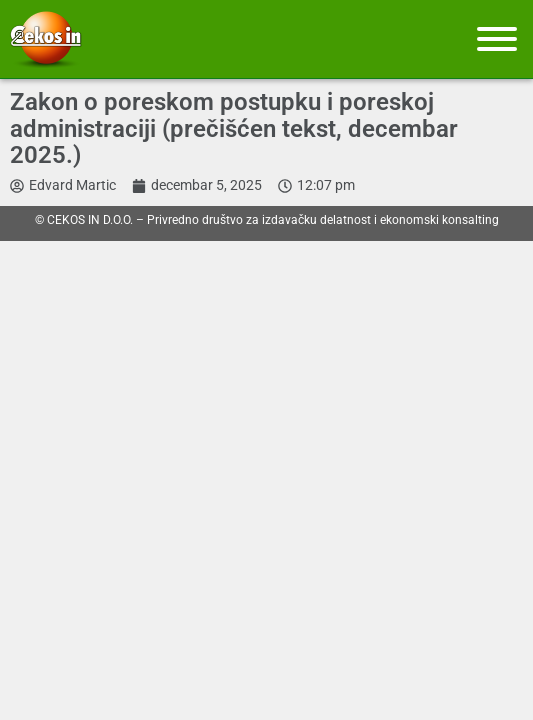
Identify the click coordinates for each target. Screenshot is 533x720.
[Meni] (497, 39)
